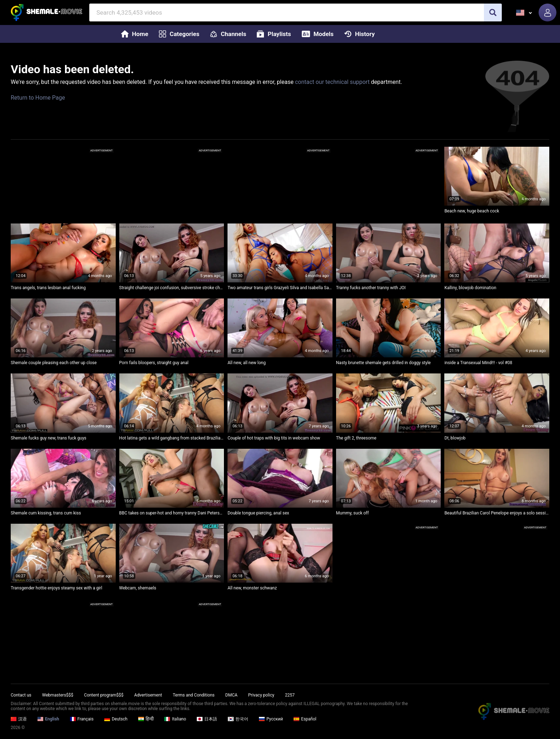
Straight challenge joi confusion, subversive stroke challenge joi (172, 288)
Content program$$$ (104, 695)
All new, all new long (247, 363)
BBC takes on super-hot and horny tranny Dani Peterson (172, 513)
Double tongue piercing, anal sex (258, 513)
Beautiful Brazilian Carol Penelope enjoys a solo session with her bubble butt (497, 513)
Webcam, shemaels (138, 588)
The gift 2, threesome (356, 438)
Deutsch (116, 719)
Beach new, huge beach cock (472, 211)
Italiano (175, 719)
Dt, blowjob (455, 438)
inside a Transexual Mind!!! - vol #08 (478, 363)
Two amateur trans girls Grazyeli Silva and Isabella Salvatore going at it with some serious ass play (280, 288)
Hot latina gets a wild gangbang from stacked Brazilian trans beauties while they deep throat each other (172, 438)
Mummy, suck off (352, 513)
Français (82, 719)
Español (305, 719)
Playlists (274, 34)
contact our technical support (332, 82)
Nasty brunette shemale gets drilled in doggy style (383, 363)
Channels (228, 34)
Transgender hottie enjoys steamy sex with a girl (56, 588)
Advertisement (148, 695)
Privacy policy (261, 695)
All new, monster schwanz (252, 588)
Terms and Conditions (194, 695)
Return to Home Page (38, 98)
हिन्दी (146, 719)
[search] (493, 12)
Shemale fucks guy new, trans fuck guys (49, 438)
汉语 (19, 719)
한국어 (238, 719)
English (48, 719)
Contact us (21, 695)
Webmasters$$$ (58, 695)
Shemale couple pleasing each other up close (54, 363)
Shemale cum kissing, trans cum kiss (46, 513)
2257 (290, 695)
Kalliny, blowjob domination (470, 288)
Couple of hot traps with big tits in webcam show (274, 438)
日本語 (207, 719)
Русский (271, 719)
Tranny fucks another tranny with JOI (371, 288)
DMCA (231, 695)
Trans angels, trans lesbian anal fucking (48, 288)
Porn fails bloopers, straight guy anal (154, 363)
